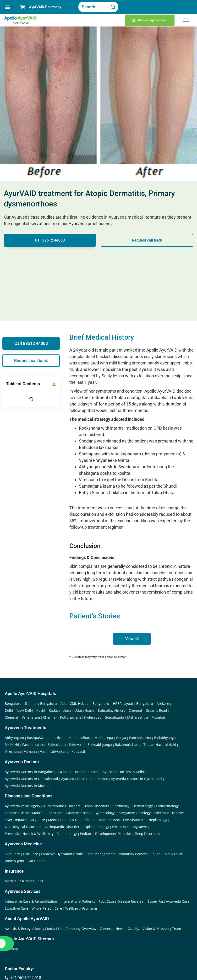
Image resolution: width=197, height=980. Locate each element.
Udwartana (60, 751)
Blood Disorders (96, 806)
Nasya (121, 738)
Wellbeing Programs (81, 908)
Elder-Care (54, 813)
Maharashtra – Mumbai (146, 717)
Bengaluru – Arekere (153, 703)
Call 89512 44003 (50, 240)
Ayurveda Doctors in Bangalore (30, 772)
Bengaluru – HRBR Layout (113, 703)
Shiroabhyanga (100, 745)
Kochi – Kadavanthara (54, 710)
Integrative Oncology (134, 813)
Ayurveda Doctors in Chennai (85, 779)
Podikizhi (12, 745)
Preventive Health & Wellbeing (29, 834)
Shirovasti (77, 745)
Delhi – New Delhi (19, 710)
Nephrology (158, 820)
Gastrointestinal (79, 813)
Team (177, 929)
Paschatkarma (33, 745)
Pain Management (101, 854)
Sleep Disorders (147, 834)
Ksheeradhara (80, 738)
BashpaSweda (38, 738)
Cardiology (121, 806)
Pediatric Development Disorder (106, 834)
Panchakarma (140, 738)
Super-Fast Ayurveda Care (169, 901)
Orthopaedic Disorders (63, 827)
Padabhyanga (165, 738)
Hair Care (30, 854)
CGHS (42, 881)
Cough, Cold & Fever (167, 854)
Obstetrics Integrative (129, 827)
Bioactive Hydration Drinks (62, 854)
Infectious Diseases (169, 813)
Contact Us (54, 929)
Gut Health (36, 861)
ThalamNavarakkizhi (160, 745)
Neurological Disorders (23, 827)
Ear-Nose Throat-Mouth (24, 813)
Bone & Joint (15, 861)
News (120, 929)
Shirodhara (57, 745)
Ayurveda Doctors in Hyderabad (136, 779)
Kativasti (78, 751)
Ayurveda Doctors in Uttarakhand (31, 779)
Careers (106, 929)
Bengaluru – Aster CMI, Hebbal (65, 703)
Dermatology (143, 806)
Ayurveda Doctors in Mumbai (28, 786)
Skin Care (12, 854)
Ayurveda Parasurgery (22, 806)
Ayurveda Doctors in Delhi (123, 772)
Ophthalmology (97, 827)
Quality (134, 929)
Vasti (44, 751)
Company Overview (81, 929)
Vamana (30, 751)
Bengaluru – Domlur (21, 703)
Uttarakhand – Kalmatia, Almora (100, 710)
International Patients (78, 901)
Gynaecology (104, 813)
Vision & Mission (156, 929)
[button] (8, 7)
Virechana (13, 751)
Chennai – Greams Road (148, 710)
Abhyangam (14, 738)
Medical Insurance (20, 881)
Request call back (147, 240)
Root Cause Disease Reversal (122, 901)
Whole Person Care (47, 908)
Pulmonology (67, 834)
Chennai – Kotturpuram (62, 717)
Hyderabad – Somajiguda (104, 717)
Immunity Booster (133, 854)
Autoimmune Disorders (62, 806)
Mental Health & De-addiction (72, 820)
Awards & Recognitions (24, 929)
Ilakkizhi (59, 738)
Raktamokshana (128, 745)
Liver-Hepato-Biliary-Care (25, 820)
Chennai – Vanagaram (22, 717)
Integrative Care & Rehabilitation (31, 901)
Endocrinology (167, 806)
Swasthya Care (17, 908)
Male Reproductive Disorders (122, 820)
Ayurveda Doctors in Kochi (78, 772)
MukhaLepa (104, 738)
